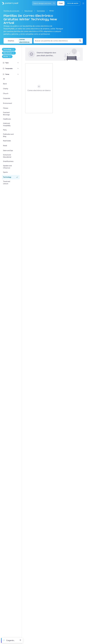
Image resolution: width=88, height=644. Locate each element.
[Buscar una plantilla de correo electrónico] (57, 41)
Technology (41, 11)
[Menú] (83, 3)
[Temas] (18, 74)
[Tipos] (18, 63)
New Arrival (28, 11)
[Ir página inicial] (9, 3)
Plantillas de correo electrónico (12, 11)
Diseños (11, 41)
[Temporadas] (18, 69)
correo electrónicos (24, 41)
